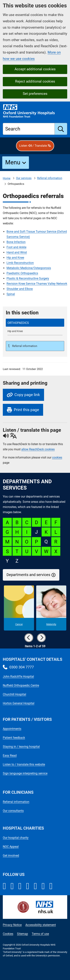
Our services (24, 178)
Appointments (12, 729)
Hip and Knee (15, 258)
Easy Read (10, 755)
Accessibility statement (41, 925)
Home (7, 178)
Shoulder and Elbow (20, 289)
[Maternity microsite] (51, 608)
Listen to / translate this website (24, 764)
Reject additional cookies (35, 81)
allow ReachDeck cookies (38, 449)
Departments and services (28, 575)
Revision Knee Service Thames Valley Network (37, 284)
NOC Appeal (11, 847)
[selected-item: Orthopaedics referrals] (35, 323)
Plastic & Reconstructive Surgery (28, 278)
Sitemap (22, 934)
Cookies (8, 934)
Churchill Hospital (14, 694)
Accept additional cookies (35, 69)
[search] (61, 129)
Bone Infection (16, 242)
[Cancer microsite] (19, 608)
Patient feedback (14, 738)
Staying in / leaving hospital (21, 747)
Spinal (11, 294)
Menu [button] (13, 162)
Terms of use (40, 934)
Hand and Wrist (17, 252)
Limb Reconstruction (20, 263)
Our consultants (13, 811)
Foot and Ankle (16, 247)
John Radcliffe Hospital (18, 676)
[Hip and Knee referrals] (35, 331)
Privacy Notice (12, 925)
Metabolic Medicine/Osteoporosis (29, 268)
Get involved (11, 856)
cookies (57, 457)
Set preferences (35, 94)
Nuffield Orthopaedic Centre (21, 685)
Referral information (50, 178)
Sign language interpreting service (25, 773)
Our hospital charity (16, 838)
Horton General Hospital (19, 703)
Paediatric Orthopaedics (22, 273)
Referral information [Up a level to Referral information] (24, 346)
